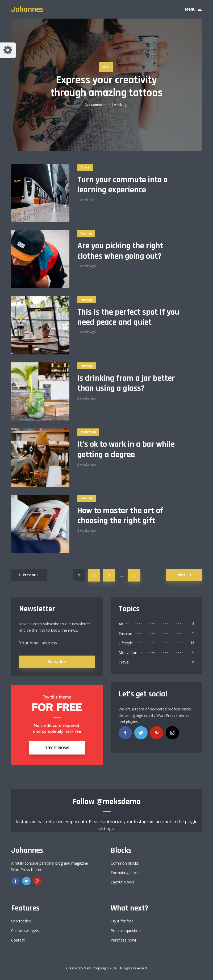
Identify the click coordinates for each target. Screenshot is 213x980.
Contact (18, 940)
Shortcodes (21, 921)
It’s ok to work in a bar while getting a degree (126, 450)
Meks (88, 968)
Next (183, 575)
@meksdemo (118, 802)
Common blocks (125, 863)
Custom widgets (25, 931)
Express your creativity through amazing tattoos (106, 87)
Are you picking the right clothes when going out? (120, 251)
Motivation (88, 432)
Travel (85, 167)
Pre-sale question (126, 931)
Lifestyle (87, 300)
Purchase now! (123, 940)
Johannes (27, 9)
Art (106, 67)
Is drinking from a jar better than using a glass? (126, 383)
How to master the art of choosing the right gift (120, 516)
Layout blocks (123, 882)
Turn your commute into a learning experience (123, 185)
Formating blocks (126, 873)
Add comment (95, 105)
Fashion (86, 233)
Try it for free (122, 921)
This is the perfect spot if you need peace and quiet (128, 317)
